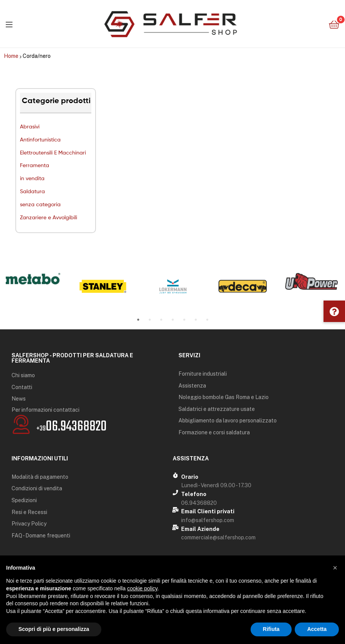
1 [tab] (138, 320)
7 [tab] (207, 320)
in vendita (32, 178)
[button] (334, 311)
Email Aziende (200, 529)
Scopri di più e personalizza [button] (54, 629)
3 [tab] (161, 320)
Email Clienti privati (208, 511)
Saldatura (32, 191)
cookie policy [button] (142, 588)
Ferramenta (35, 165)
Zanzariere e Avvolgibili (49, 217)
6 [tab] (196, 320)
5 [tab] (184, 320)
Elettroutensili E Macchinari (53, 152)
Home (11, 56)
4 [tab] (173, 320)
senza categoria (40, 204)
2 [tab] (150, 320)
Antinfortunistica (40, 139)
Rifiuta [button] (271, 629)
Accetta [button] (317, 629)
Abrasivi (30, 126)
